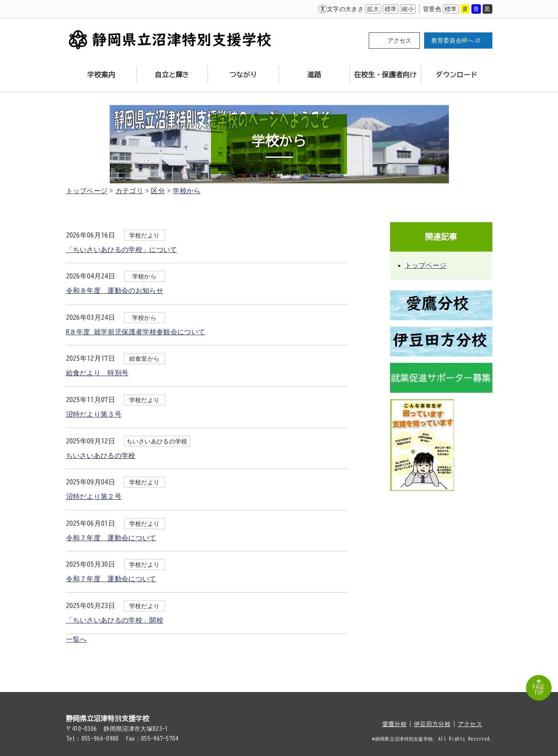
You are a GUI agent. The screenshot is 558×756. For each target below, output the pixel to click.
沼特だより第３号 (94, 414)
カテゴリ (129, 191)
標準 (391, 9)
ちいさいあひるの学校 (101, 455)
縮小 (408, 9)
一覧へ (77, 639)
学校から (186, 191)
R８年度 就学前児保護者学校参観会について (136, 332)
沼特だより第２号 (94, 496)
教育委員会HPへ (456, 41)
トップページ (87, 191)
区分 (158, 191)
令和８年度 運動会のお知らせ (115, 290)
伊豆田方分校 (432, 724)
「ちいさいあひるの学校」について (122, 249)
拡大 (373, 9)
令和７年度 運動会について (111, 538)
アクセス (400, 41)
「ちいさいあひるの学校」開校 (115, 620)
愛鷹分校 (395, 724)
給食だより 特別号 (97, 373)
